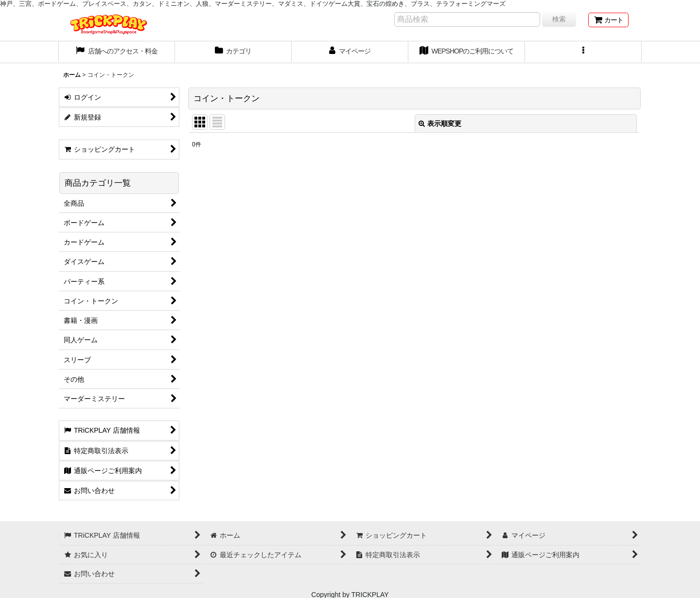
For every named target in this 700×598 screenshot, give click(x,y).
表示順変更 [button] (440, 123)
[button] (583, 52)
